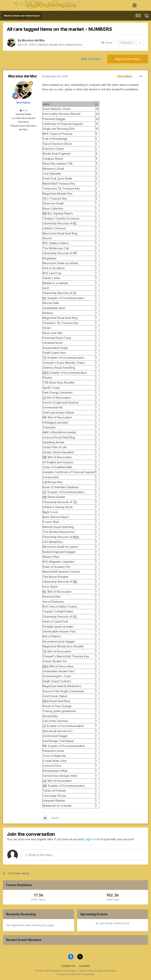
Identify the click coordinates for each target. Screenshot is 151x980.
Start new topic (91, 59)
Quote (55, 818)
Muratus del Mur (33, 40)
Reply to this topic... (39, 855)
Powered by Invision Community (75, 974)
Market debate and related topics (61, 45)
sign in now (93, 839)
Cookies (84, 966)
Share (107, 43)
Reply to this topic (128, 59)
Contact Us (68, 966)
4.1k (23, 110)
